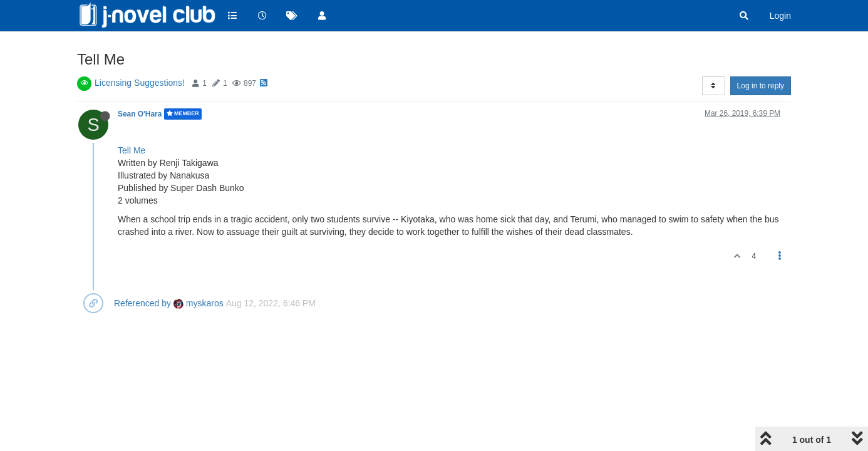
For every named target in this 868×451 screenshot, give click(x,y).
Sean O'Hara (140, 114)
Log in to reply (761, 86)
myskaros (199, 303)
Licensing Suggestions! (140, 83)
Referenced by (142, 303)
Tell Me (132, 150)
